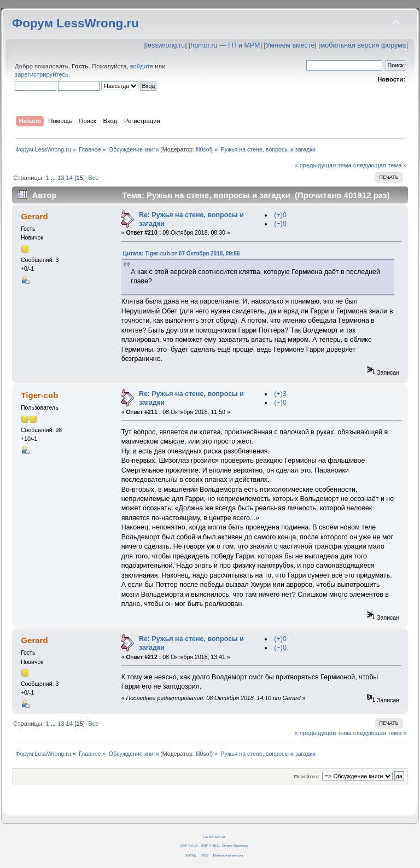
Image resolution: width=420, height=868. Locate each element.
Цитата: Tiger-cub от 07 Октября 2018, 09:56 (182, 254)
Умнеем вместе (290, 45)
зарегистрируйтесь (42, 74)
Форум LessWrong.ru (75, 23)
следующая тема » (380, 165)
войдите (142, 66)
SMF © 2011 (210, 845)
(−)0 (280, 224)
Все (93, 178)
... (54, 178)
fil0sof (203, 149)
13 (61, 178)
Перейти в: (307, 776)
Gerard (34, 216)
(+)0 (280, 215)
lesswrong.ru (165, 45)
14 (69, 178)
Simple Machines (235, 845)
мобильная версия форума (363, 45)
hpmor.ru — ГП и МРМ (225, 45)
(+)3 (280, 394)
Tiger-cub (39, 395)
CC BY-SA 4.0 (214, 837)
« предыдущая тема (323, 165)
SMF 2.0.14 (189, 845)
